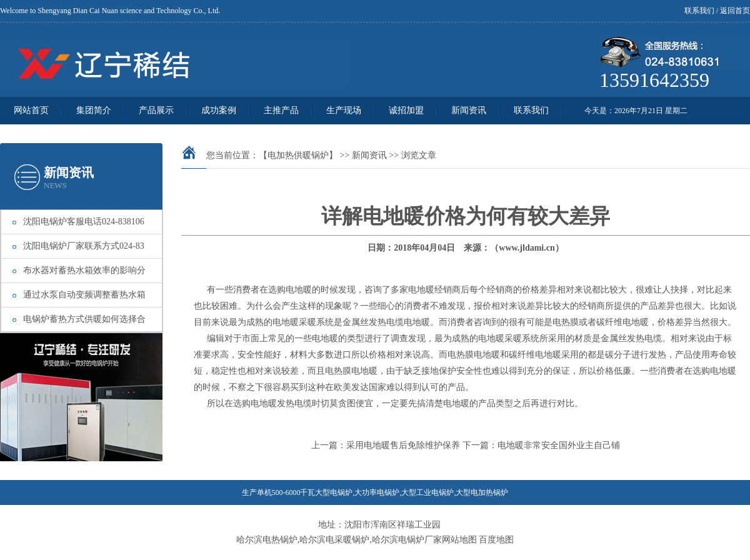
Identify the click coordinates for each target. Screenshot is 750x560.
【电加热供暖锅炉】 (298, 155)
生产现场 (344, 110)
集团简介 (94, 110)
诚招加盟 (406, 110)
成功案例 (219, 110)
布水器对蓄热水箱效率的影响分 (84, 270)
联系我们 (699, 11)
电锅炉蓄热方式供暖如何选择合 (84, 319)
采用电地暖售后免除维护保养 (403, 445)
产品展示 (156, 110)
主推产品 (281, 110)
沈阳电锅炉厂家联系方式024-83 (84, 246)
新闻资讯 (469, 110)
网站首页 (31, 110)
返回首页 (735, 11)
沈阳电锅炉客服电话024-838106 (84, 222)
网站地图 (459, 540)
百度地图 (496, 540)
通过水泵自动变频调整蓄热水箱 (84, 295)
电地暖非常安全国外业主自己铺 (559, 445)
